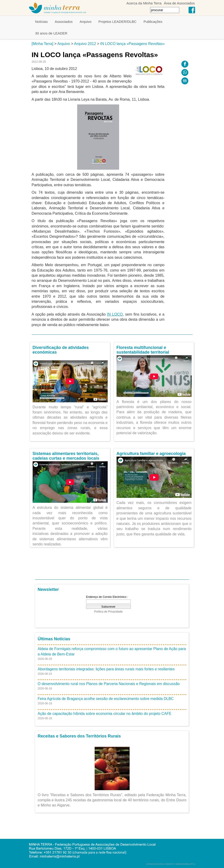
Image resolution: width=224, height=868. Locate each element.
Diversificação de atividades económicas (61, 350)
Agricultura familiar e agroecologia (151, 454)
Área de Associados (179, 3)
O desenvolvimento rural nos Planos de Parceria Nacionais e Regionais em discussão (109, 684)
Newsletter (48, 589)
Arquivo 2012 (85, 44)
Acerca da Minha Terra (144, 3)
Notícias (41, 22)
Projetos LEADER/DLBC (117, 22)
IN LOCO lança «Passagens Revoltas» (133, 44)
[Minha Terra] (43, 44)
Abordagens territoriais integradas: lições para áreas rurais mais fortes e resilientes (106, 669)
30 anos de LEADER (51, 33)
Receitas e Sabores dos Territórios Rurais (79, 736)
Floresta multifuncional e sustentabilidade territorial (143, 350)
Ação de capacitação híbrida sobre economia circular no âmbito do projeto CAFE (105, 714)
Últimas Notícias (54, 639)
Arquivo (85, 22)
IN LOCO (115, 314)
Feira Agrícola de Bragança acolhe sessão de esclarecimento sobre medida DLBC (106, 699)
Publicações (153, 22)
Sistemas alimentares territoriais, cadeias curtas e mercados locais (66, 456)
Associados (64, 22)
